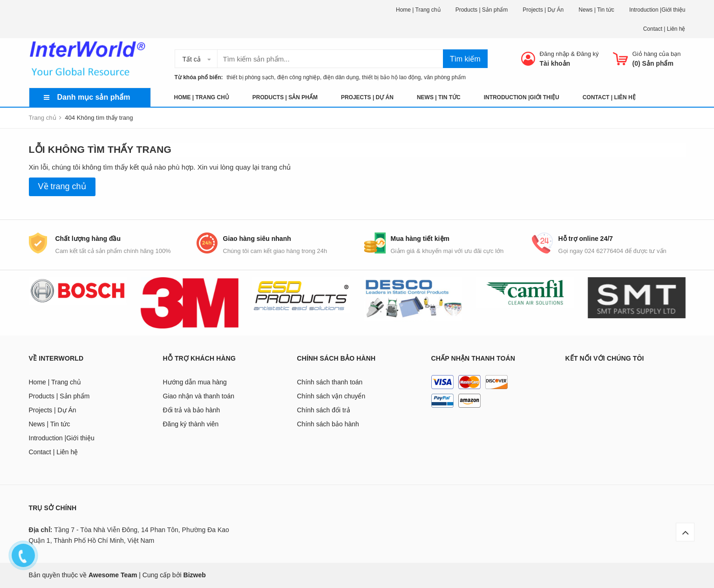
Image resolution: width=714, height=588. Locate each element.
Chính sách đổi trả (324, 410)
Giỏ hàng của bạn (657, 54)
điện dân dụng (341, 77)
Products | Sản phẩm (482, 10)
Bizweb (195, 575)
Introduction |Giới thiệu (657, 10)
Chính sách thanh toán (330, 382)
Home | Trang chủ (418, 10)
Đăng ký (588, 54)
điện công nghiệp (299, 77)
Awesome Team (113, 575)
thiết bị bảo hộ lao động (391, 77)
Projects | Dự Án (543, 10)
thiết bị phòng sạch (248, 77)
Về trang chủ (62, 186)
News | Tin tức (596, 10)
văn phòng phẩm (445, 77)
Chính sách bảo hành (328, 424)
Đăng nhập (554, 54)
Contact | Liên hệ (664, 29)
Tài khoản (555, 63)
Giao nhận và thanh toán (199, 396)
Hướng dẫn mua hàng (195, 382)
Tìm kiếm (465, 59)
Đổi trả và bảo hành (192, 410)
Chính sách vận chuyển (331, 396)
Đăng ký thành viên (191, 424)
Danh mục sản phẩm (94, 97)
